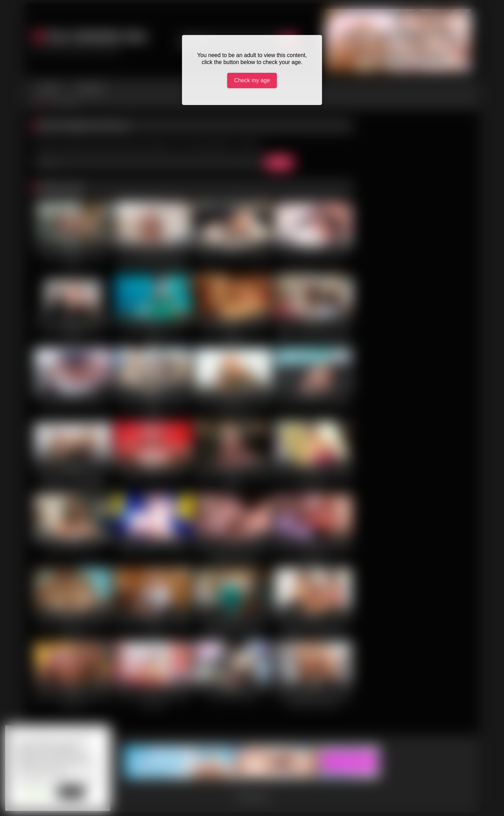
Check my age (252, 80)
